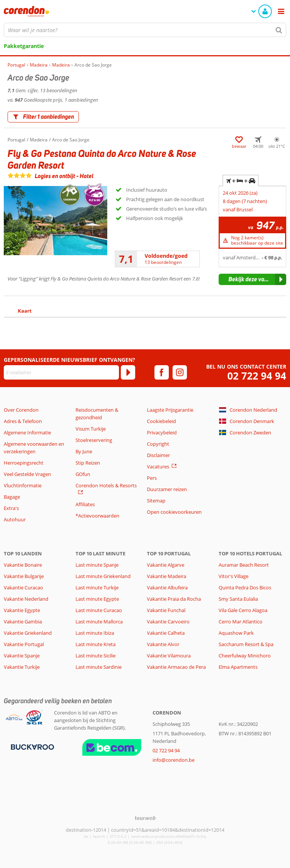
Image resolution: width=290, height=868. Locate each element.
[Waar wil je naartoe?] (145, 30)
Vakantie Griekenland (28, 633)
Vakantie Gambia (23, 622)
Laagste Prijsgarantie (170, 410)
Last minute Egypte (97, 599)
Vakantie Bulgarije (24, 576)
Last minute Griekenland (103, 576)
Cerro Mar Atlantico (241, 622)
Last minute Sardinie (99, 667)
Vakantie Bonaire (23, 565)
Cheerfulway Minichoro (245, 656)
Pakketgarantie (24, 46)
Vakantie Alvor (163, 644)
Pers (152, 478)
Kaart (25, 311)
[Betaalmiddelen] (32, 747)
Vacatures (158, 467)
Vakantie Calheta (166, 633)
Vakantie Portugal (24, 644)
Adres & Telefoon (23, 421)
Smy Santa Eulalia (238, 599)
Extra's (11, 508)
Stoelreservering (94, 440)
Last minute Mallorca (99, 622)
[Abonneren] (128, 372)
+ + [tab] (241, 181)
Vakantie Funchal (166, 610)
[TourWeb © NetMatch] (145, 818)
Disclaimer (158, 455)
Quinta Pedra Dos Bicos (245, 587)
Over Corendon (21, 410)
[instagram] (180, 372)
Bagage (12, 497)
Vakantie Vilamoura (169, 656)
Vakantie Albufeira (167, 587)
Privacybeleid (162, 432)
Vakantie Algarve (166, 565)
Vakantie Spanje (22, 656)
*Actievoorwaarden (97, 516)
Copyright (158, 444)
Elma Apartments (238, 667)
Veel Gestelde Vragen (27, 474)
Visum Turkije (91, 429)
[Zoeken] (279, 30)
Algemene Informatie (27, 432)
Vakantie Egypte (22, 610)
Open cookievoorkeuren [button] (174, 512)
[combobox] (145, 30)
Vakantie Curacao (23, 587)
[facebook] (162, 372)
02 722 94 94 (257, 376)
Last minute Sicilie (96, 656)
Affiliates (85, 504)
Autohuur (15, 519)
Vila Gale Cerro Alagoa (243, 610)
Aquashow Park (236, 633)
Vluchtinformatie (23, 485)
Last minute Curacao (99, 610)
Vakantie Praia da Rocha (174, 599)
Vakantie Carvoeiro (168, 622)
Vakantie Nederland (26, 599)
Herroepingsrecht (24, 463)
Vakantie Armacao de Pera (176, 667)
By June (84, 451)
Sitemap (156, 501)
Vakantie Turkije (22, 667)
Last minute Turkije (97, 587)
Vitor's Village (234, 576)
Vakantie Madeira (167, 576)
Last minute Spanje (97, 565)
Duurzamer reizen (167, 489)
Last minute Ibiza (95, 633)
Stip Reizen (88, 463)
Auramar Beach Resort (244, 565)
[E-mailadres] (61, 372)
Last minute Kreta (96, 644)
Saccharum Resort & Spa (246, 644)
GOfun (83, 474)
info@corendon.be (174, 760)
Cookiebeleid (161, 421)
